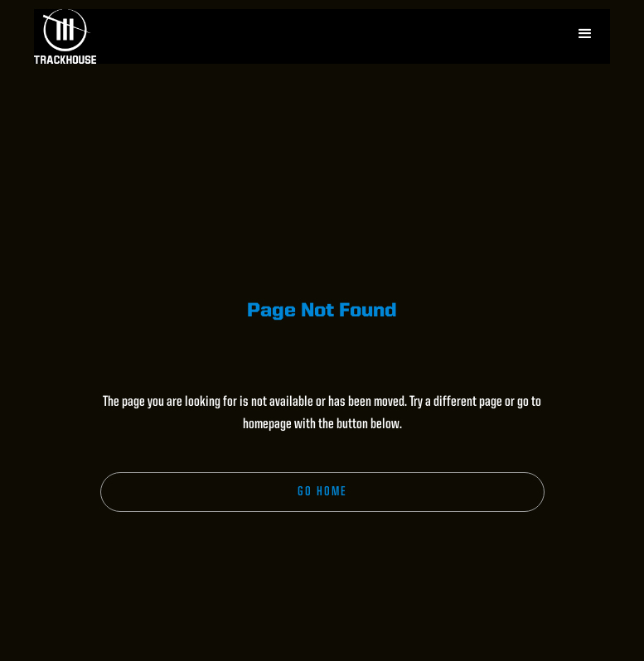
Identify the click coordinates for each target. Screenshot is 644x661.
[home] (65, 36)
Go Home (322, 492)
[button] (585, 34)
